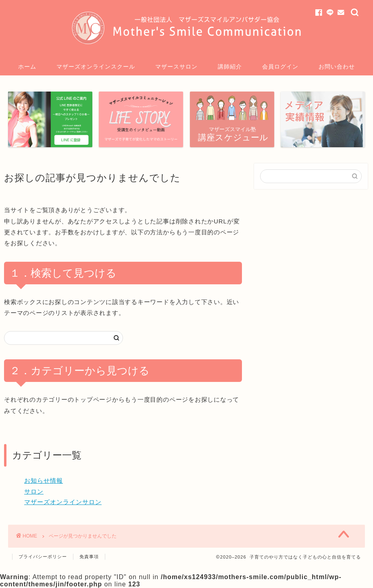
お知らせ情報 (44, 481)
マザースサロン (176, 67)
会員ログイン (280, 67)
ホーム (27, 67)
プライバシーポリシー (43, 557)
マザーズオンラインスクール (96, 67)
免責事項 (89, 557)
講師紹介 (230, 67)
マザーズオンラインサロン (63, 502)
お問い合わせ (337, 67)
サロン (34, 491)
